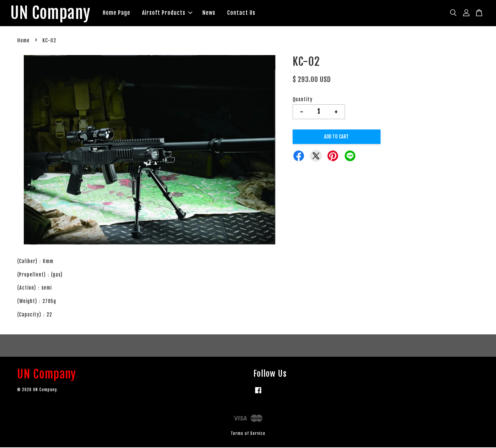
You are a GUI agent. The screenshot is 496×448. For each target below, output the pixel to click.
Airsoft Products (169, 13)
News (211, 13)
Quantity (303, 100)
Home (23, 41)
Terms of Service (248, 434)
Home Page (119, 13)
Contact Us (243, 13)
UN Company (52, 13)
